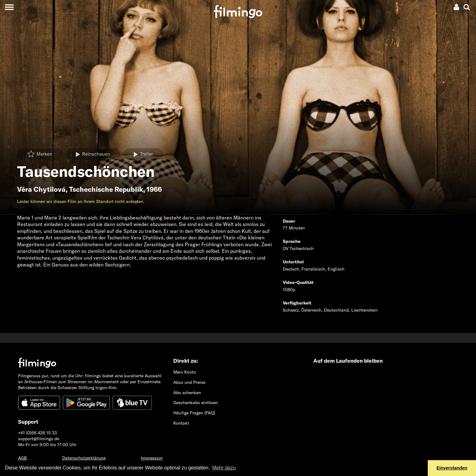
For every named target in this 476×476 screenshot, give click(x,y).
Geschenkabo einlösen (196, 403)
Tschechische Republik (106, 189)
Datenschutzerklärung (84, 458)
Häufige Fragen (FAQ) (194, 413)
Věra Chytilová (41, 189)
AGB (22, 458)
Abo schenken (187, 393)
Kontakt (181, 423)
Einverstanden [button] (452, 468)
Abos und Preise (189, 382)
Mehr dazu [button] (224, 468)
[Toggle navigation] (9, 7)
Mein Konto (185, 372)
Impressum (152, 458)
